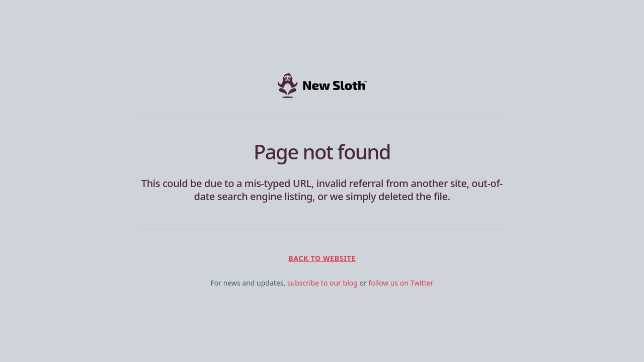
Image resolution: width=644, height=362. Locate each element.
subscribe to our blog (323, 283)
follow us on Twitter (401, 283)
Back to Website (322, 258)
